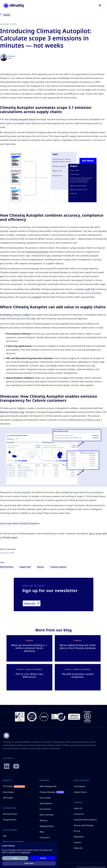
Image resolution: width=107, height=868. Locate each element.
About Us (78, 808)
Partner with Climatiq (84, 825)
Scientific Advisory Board (85, 820)
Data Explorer (46, 803)
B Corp (77, 831)
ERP (5, 836)
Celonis (21, 408)
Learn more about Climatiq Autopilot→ (20, 523)
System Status (80, 792)
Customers (45, 837)
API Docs (44, 820)
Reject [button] (15, 858)
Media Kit (78, 848)
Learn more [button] (29, 863)
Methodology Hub (48, 786)
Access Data (45, 809)
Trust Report (80, 786)
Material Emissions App (12, 412)
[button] (100, 5)
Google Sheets (10, 820)
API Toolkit (8, 798)
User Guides (45, 798)
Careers (77, 842)
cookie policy (25, 852)
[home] (14, 5)
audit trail (90, 289)
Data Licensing (46, 815)
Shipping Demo (47, 826)
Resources (45, 780)
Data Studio (8, 792)
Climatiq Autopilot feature (23, 119)
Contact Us (79, 814)
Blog (42, 832)
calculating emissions (37, 252)
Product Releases (48, 792)
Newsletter (79, 837)
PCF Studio (8, 786)
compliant (36, 297)
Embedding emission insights (15, 315)
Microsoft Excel (10, 814)
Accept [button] (43, 858)
